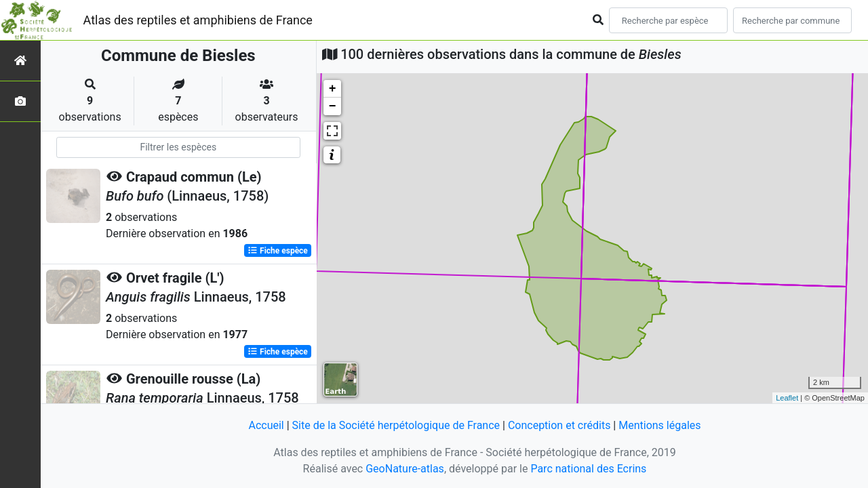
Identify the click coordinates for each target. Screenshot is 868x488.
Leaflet (787, 398)
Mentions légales (659, 425)
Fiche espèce (278, 251)
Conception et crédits (559, 425)
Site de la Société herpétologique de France (396, 425)
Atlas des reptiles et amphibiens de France (198, 20)
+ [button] (333, 89)
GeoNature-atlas (405, 469)
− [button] (333, 106)
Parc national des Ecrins (588, 469)
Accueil (266, 425)
